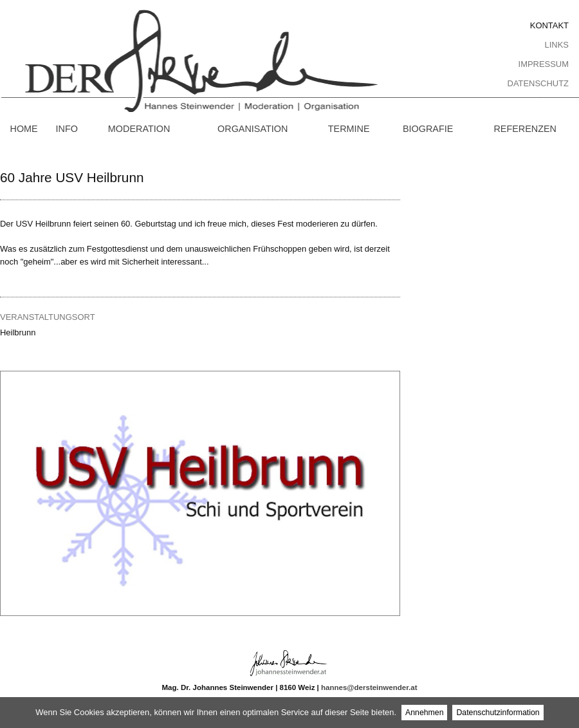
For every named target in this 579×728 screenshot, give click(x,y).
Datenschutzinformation (498, 713)
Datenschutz (538, 83)
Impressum (544, 64)
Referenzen (525, 129)
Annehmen (424, 713)
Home (23, 129)
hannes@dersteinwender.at (369, 687)
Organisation (253, 129)
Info (67, 129)
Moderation (139, 129)
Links (557, 45)
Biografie (428, 129)
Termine (349, 129)
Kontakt (549, 25)
